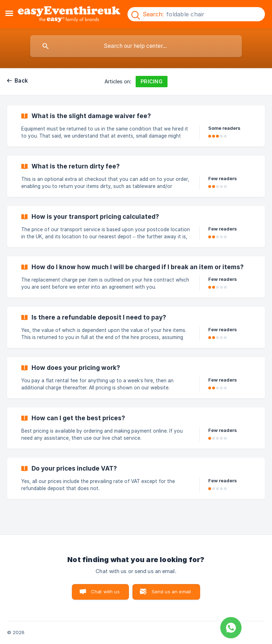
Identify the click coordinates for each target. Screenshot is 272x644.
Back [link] (21, 81)
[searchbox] (136, 46)
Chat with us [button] (105, 592)
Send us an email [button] (171, 592)
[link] (136, 126)
